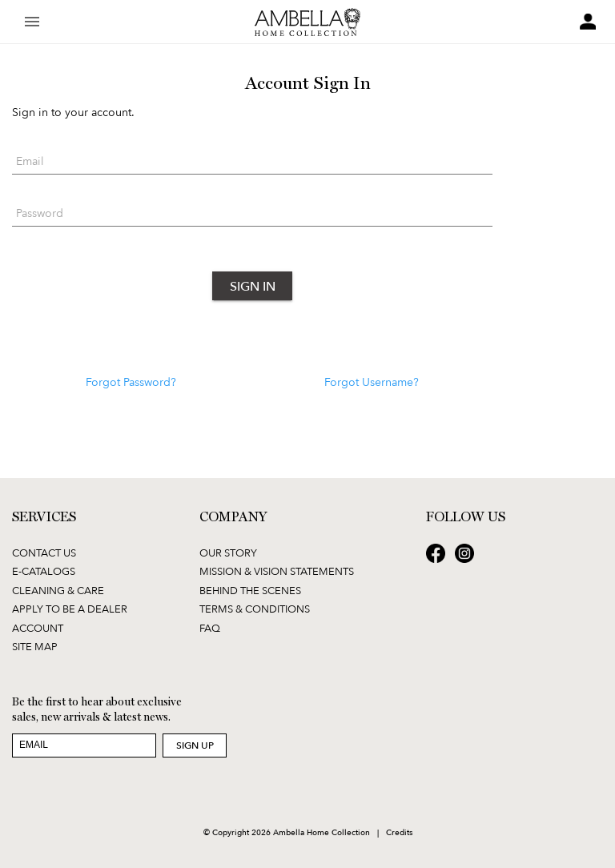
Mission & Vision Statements (277, 571)
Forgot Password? (131, 382)
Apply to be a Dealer (70, 609)
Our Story (228, 553)
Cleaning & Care (58, 590)
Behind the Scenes (250, 590)
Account (38, 628)
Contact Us (44, 553)
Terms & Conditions (255, 609)
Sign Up (195, 745)
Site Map (35, 646)
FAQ (210, 628)
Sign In (253, 286)
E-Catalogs (44, 571)
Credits (399, 832)
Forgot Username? (372, 382)
